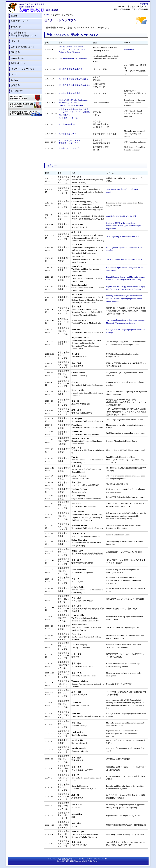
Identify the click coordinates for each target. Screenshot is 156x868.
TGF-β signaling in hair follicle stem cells (123, 237)
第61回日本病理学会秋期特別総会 (74, 79)
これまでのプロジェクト (23, 47)
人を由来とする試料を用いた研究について (24, 34)
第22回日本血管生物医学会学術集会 (74, 85)
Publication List (18, 63)
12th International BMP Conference (73, 59)
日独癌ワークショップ (69, 148)
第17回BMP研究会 (67, 124)
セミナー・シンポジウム (23, 69)
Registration (129, 49)
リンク (14, 74)
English (14, 80)
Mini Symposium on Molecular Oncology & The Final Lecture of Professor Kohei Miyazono (72, 49)
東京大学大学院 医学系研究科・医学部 (25, 98)
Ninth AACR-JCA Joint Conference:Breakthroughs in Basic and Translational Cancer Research (73, 103)
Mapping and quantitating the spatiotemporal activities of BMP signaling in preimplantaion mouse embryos (124, 298)
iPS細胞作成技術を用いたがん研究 (121, 216)
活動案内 (15, 52)
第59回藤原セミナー (68, 134)
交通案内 (144, 4)
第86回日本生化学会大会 (70, 93)
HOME (47, 15)
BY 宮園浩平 (17, 91)
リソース (15, 41)
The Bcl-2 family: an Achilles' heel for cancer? (125, 259)
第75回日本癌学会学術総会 (71, 69)
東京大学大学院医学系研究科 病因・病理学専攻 (25, 106)
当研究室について (20, 21)
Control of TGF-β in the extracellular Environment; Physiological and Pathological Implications (124, 226)
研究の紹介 (16, 27)
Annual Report (18, 58)
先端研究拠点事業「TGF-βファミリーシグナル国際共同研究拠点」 (25, 113)
